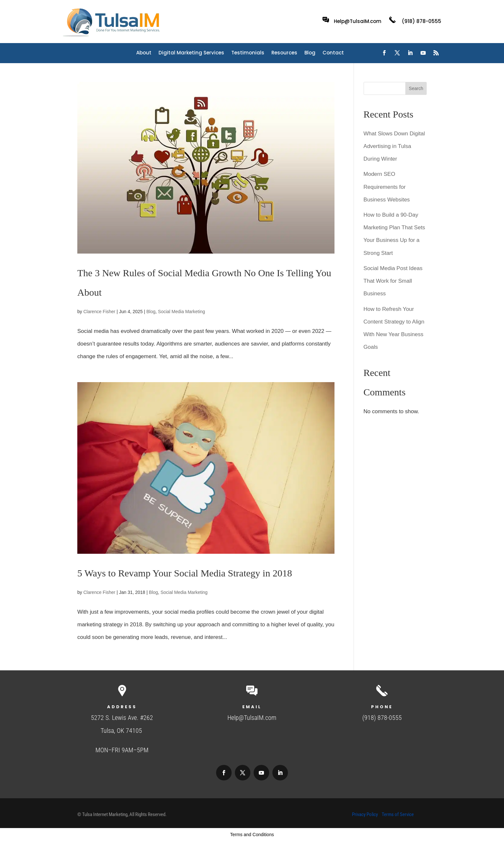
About (144, 53)
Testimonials (248, 53)
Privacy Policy (365, 814)
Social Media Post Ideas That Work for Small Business (393, 281)
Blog (310, 53)
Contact (333, 53)
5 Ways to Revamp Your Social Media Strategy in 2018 (185, 573)
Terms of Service (398, 814)
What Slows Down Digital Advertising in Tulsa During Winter (394, 146)
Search (416, 88)
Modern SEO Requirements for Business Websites (387, 187)
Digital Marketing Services (191, 53)
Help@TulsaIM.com (358, 21)
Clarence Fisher (99, 312)
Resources (284, 53)
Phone (382, 707)
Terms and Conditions (252, 835)
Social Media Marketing (181, 312)
